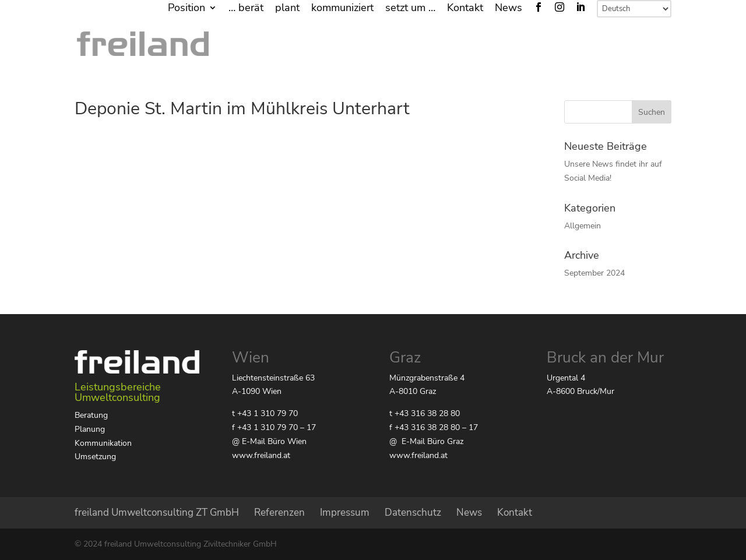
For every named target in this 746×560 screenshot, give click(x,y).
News (509, 8)
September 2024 (594, 273)
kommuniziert (342, 8)
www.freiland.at (261, 455)
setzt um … (410, 8)
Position (186, 8)
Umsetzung (95, 457)
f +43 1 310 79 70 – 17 (274, 427)
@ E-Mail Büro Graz (426, 441)
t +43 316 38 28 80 (425, 413)
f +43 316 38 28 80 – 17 (434, 427)
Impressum (345, 513)
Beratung (91, 415)
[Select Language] (634, 9)
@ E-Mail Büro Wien (269, 441)
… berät (246, 8)
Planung (90, 429)
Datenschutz (413, 513)
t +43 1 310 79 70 (265, 413)
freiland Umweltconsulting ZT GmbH (157, 513)
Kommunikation (103, 443)
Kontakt (465, 8)
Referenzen (279, 513)
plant (287, 8)
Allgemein (583, 226)
